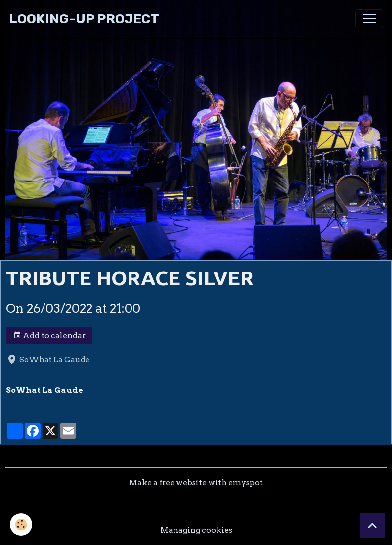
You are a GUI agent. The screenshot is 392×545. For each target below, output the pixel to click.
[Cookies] (21, 524)
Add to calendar (49, 336)
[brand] (84, 19)
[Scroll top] (372, 525)
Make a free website (168, 482)
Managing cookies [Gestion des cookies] (196, 530)
